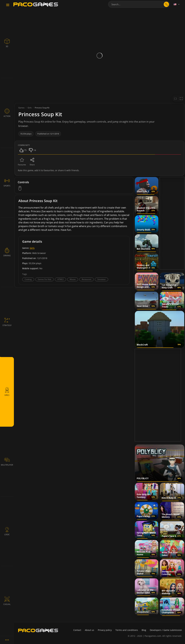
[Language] (177, 4)
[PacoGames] (38, 630)
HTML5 (60, 279)
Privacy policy (105, 630)
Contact (77, 630)
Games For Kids (45, 279)
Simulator (102, 279)
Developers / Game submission (166, 630)
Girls (32, 248)
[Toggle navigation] (8, 5)
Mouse (73, 279)
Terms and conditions (127, 630)
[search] (166, 4)
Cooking (28, 279)
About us (89, 630)
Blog (144, 630)
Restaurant (86, 279)
